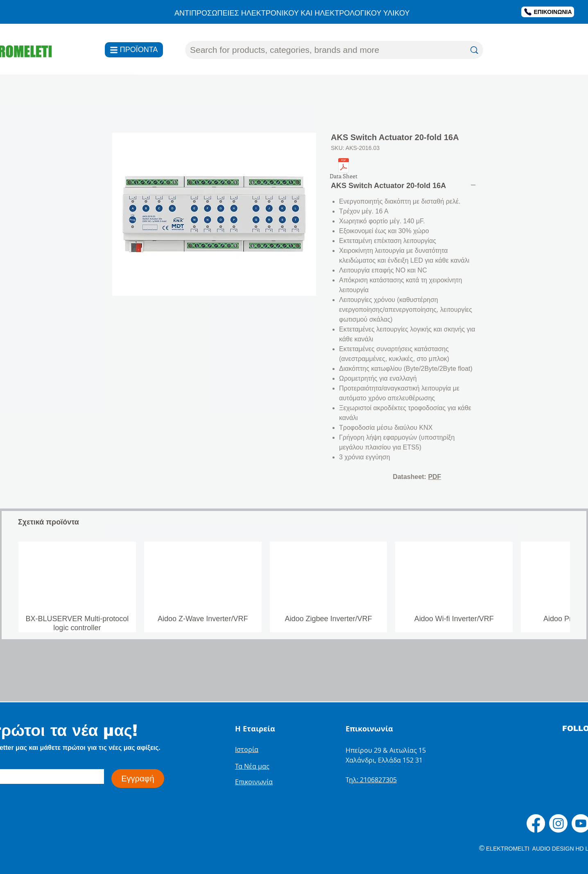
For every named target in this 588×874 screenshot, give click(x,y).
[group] (294, 587)
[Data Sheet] (344, 170)
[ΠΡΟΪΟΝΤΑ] (134, 50)
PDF (434, 477)
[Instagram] (558, 823)
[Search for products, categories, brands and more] (322, 50)
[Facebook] (536, 823)
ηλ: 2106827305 (373, 780)
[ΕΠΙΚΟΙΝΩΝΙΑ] (548, 12)
